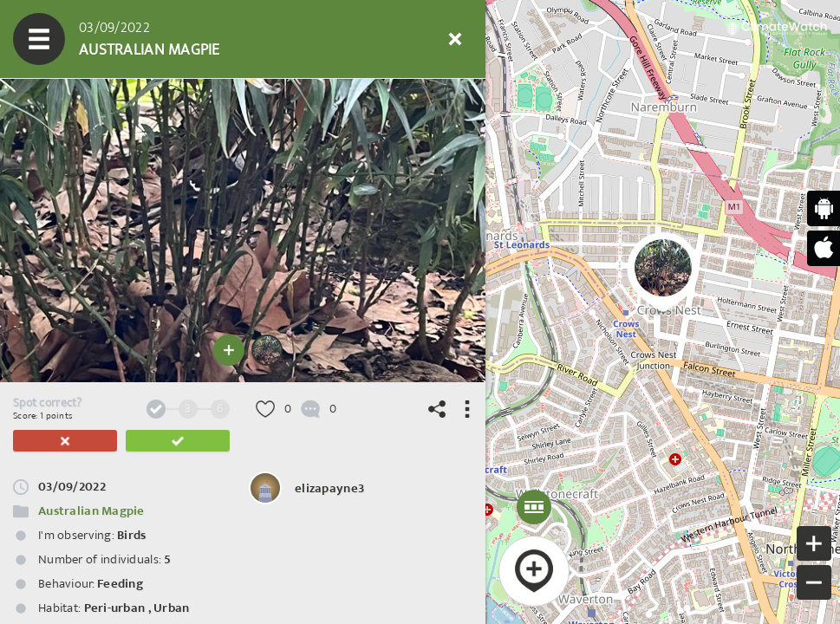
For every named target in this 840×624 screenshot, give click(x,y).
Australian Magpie (91, 511)
